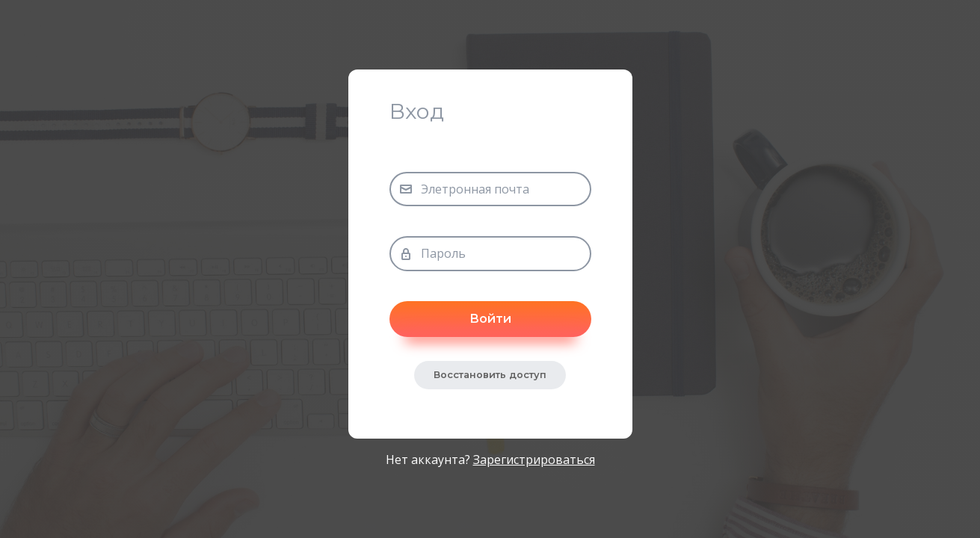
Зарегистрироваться (534, 460)
